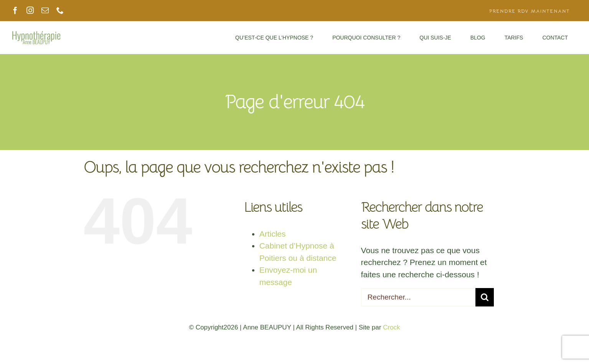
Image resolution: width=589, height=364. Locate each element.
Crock (391, 327)
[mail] (45, 11)
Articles (273, 234)
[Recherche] (485, 297)
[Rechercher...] (418, 297)
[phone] (60, 11)
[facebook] (15, 11)
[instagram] (30, 11)
